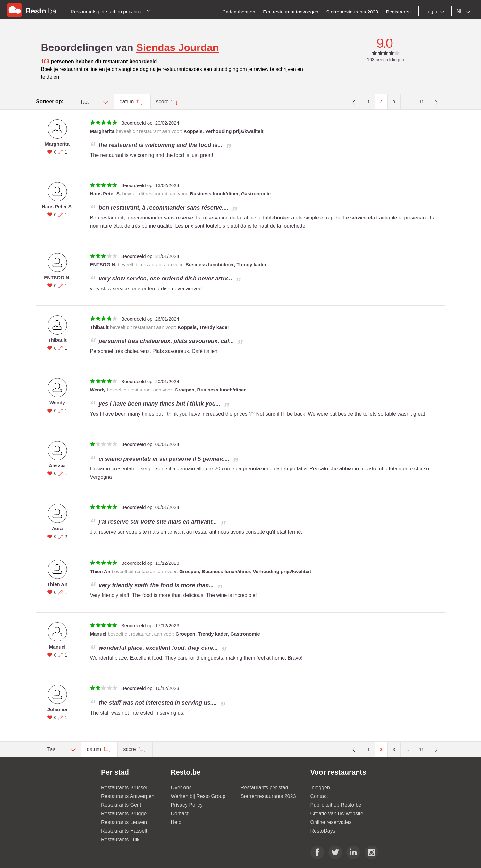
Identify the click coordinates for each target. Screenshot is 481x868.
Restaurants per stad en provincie (111, 11)
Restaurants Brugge (124, 814)
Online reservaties (331, 822)
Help (176, 822)
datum (127, 102)
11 (421, 102)
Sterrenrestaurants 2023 (268, 796)
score (163, 102)
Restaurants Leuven (124, 822)
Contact (180, 814)
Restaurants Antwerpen (128, 796)
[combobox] (436, 12)
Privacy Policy (187, 805)
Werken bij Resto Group (198, 796)
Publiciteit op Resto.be (336, 805)
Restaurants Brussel (124, 788)
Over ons (181, 788)
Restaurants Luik (120, 840)
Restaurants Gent (121, 805)
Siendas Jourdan (177, 47)
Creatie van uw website (337, 814)
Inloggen (320, 788)
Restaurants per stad (264, 788)
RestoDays (323, 831)
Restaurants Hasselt (124, 831)
